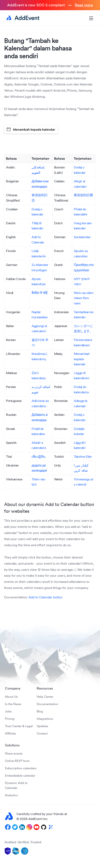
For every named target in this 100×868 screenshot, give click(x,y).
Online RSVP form (17, 761)
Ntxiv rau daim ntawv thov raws (84, 298)
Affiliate (10, 733)
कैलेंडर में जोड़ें (40, 293)
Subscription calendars (21, 768)
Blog (40, 711)
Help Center (45, 697)
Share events (14, 753)
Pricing (10, 719)
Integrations (45, 719)
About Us (11, 697)
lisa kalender (82, 237)
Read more (84, 5)
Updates (42, 726)
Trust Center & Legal (19, 726)
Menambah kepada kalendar (31, 129)
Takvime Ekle (83, 456)
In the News (13, 704)
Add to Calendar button (45, 597)
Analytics (11, 795)
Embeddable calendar (20, 775)
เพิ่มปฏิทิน (38, 456)
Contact (42, 733)
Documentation (47, 704)
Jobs (8, 711)
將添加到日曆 (83, 195)
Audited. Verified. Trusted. (23, 842)
